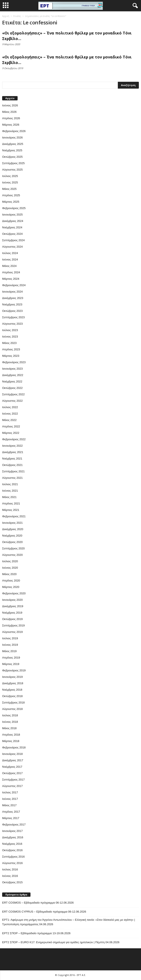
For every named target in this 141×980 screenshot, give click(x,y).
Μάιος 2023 (9, 343)
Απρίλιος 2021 (11, 503)
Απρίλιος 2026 (11, 118)
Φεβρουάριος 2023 (14, 362)
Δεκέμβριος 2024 (13, 221)
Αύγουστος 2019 (12, 632)
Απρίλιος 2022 (11, 426)
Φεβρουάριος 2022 (14, 439)
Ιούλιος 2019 (10, 638)
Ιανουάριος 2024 (12, 292)
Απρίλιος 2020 (11, 581)
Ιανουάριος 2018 (12, 754)
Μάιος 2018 (9, 728)
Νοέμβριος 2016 (12, 844)
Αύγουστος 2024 (12, 247)
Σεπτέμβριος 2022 (13, 394)
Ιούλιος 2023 (10, 330)
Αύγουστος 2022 (12, 401)
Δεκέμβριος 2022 (13, 375)
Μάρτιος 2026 (11, 125)
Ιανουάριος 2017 (12, 831)
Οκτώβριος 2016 (12, 850)
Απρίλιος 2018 (11, 735)
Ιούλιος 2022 (10, 407)
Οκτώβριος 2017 (12, 773)
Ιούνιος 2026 (10, 105)
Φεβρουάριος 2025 (14, 208)
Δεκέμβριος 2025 (13, 144)
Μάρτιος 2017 (11, 818)
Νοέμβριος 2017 (12, 767)
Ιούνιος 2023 (10, 337)
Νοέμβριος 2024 (12, 227)
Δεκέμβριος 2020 (13, 529)
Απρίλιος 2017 (11, 812)
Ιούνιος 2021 (10, 491)
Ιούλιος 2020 (10, 561)
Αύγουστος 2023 (12, 324)
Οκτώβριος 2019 (12, 619)
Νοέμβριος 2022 (12, 381)
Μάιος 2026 (9, 112)
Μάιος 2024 (9, 266)
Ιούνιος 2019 (10, 645)
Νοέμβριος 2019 (12, 613)
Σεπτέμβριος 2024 (13, 240)
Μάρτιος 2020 (11, 587)
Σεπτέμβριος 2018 (13, 703)
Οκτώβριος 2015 (12, 882)
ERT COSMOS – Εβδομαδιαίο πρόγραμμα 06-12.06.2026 (38, 903)
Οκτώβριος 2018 (12, 696)
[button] (134, 6)
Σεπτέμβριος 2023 (13, 317)
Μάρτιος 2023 (11, 356)
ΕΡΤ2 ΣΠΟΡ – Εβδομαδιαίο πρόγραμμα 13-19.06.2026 (36, 933)
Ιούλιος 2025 (10, 176)
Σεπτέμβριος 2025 (13, 163)
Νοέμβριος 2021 (12, 459)
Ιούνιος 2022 (10, 414)
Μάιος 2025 (9, 189)
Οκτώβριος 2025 (12, 157)
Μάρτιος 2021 (11, 510)
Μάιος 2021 (9, 497)
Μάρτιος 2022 (11, 433)
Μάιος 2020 (9, 574)
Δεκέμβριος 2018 (13, 683)
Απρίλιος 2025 (11, 195)
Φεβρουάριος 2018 (14, 747)
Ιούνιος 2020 (10, 568)
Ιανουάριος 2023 (12, 369)
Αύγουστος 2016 (12, 863)
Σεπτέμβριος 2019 (13, 625)
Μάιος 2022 (9, 420)
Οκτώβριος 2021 (12, 465)
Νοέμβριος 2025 (12, 150)
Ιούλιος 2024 (10, 253)
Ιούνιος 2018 (10, 722)
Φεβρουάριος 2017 (14, 825)
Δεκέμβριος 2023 (13, 298)
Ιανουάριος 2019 (12, 677)
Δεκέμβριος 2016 (13, 837)
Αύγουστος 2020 (12, 555)
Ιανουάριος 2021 (12, 523)
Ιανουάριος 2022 (12, 446)
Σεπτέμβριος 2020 (13, 548)
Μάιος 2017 (9, 805)
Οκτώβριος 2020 (12, 542)
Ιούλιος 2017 (10, 792)
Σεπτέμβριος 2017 (13, 780)
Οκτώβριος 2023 (12, 311)
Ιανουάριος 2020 (12, 600)
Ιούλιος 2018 (10, 715)
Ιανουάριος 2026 (12, 138)
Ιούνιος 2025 (10, 182)
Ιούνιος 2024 (10, 259)
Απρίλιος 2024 (11, 272)
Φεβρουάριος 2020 (14, 593)
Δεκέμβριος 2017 (13, 760)
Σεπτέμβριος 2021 (13, 471)
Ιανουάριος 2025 (12, 215)
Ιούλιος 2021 (10, 484)
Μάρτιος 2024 (11, 279)
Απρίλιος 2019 (11, 658)
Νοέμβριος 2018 (12, 690)
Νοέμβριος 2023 (12, 304)
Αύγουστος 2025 (12, 170)
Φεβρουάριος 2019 (14, 670)
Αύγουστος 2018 (12, 709)
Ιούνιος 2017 (10, 799)
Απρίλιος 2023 (11, 349)
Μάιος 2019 (9, 651)
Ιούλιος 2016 (10, 869)
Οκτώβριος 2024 (12, 234)
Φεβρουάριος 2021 (14, 516)
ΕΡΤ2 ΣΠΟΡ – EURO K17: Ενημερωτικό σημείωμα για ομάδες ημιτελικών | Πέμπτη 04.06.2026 (61, 942)
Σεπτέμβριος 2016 (13, 857)
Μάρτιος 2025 (11, 202)
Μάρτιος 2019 (11, 664)
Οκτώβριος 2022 (12, 388)
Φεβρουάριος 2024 (14, 285)
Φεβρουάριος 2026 (14, 131)
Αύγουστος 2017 (12, 786)
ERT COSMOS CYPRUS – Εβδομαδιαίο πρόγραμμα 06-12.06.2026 (44, 912)
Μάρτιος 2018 (11, 741)
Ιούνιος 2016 (10, 876)
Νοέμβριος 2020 (12, 536)
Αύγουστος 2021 (12, 478)
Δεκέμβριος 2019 (13, 606)
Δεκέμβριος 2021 (13, 452)
